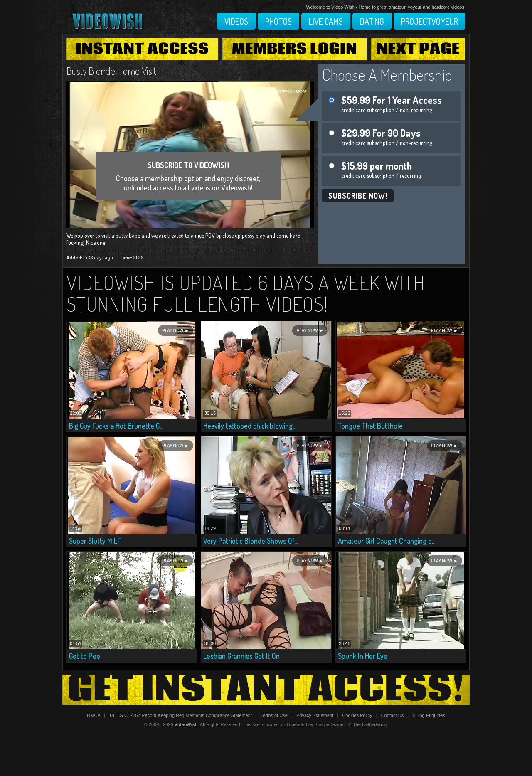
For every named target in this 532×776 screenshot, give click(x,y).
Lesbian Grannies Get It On (241, 656)
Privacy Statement (315, 715)
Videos (236, 21)
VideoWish (186, 724)
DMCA (94, 715)
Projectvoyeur (430, 21)
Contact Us (392, 715)
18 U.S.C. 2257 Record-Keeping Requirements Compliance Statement (180, 715)
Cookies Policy (357, 715)
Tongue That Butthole (370, 426)
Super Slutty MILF (95, 541)
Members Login (295, 49)
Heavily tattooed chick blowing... (250, 426)
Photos (278, 21)
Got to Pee (85, 656)
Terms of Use (274, 715)
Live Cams (326, 21)
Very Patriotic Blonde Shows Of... (251, 541)
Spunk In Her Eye (363, 656)
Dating (372, 21)
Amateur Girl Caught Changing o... (387, 541)
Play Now (173, 331)
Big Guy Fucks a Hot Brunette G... (116, 426)
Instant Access (142, 49)
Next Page (418, 49)
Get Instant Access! (266, 690)
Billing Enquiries (429, 715)
